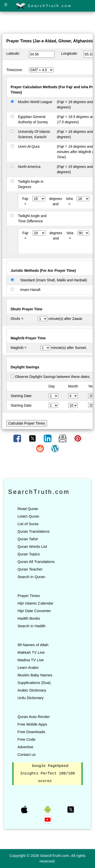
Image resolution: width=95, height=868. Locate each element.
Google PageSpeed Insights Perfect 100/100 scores (47, 774)
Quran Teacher (30, 569)
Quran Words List (32, 546)
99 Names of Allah (33, 645)
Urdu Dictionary (31, 698)
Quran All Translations (36, 562)
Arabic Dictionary (32, 690)
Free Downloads (31, 732)
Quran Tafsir (28, 539)
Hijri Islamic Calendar (35, 603)
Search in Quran (31, 577)
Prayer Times (29, 596)
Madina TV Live (31, 660)
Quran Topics (29, 554)
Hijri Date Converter (34, 611)
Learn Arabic (28, 667)
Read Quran (28, 509)
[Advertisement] (48, 23)
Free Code (26, 739)
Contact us (27, 754)
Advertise (25, 747)
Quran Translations (34, 531)
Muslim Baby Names (35, 675)
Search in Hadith (32, 626)
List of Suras (28, 524)
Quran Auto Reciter (34, 717)
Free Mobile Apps (32, 724)
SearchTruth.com (44, 6)
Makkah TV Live (31, 652)
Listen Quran (28, 516)
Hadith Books (29, 618)
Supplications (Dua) (34, 683)
